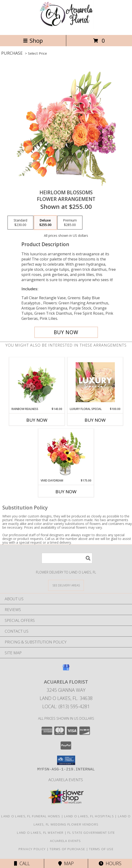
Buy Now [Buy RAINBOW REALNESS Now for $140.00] (37, 420)
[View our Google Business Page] (66, 670)
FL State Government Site (91, 833)
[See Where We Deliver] (66, 585)
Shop (33, 40)
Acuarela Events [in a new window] (66, 780)
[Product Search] (67, 558)
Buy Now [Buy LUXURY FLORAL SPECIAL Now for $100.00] (95, 420)
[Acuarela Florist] (66, 28)
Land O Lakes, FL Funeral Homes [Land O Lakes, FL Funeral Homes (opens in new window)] (31, 816)
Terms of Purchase (67, 849)
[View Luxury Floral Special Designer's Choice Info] (95, 382)
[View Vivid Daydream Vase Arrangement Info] (66, 454)
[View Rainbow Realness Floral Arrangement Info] (37, 382)
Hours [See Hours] (110, 863)
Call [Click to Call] (22, 863)
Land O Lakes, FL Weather (40, 833)
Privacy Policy (32, 849)
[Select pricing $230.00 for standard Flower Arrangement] (20, 223)
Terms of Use (101, 849)
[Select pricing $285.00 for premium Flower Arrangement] (70, 223)
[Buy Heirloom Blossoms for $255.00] (66, 332)
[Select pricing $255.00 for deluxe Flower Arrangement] (45, 223)
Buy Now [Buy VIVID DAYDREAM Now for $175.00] (66, 492)
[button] (66, 760)
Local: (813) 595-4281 (66, 706)
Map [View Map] (66, 863)
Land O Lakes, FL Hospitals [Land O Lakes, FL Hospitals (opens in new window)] (89, 816)
